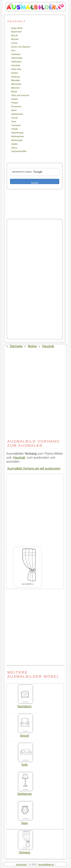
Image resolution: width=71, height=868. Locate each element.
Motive (32, 346)
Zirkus (14, 148)
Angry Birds (17, 28)
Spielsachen (17, 114)
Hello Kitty (16, 69)
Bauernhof (16, 32)
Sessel (25, 734)
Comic (14, 43)
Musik (14, 91)
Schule (15, 118)
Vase (25, 822)
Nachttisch (25, 705)
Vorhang (25, 851)
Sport (14, 110)
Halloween (16, 62)
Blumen (15, 39)
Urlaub (14, 129)
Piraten (15, 103)
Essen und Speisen (21, 47)
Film (13, 50)
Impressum (21, 864)
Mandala (15, 80)
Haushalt (16, 65)
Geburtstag (17, 58)
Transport (16, 125)
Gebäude (16, 54)
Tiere (14, 121)
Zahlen (15, 144)
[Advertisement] (35, 279)
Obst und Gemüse (20, 95)
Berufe (14, 35)
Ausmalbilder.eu (46, 864)
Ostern (14, 99)
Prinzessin (16, 106)
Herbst (14, 73)
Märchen (15, 88)
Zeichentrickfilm (19, 151)
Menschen (16, 84)
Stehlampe (25, 792)
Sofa (25, 763)
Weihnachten (18, 136)
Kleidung (15, 77)
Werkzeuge (17, 140)
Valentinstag (17, 133)
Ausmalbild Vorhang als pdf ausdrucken (34, 468)
